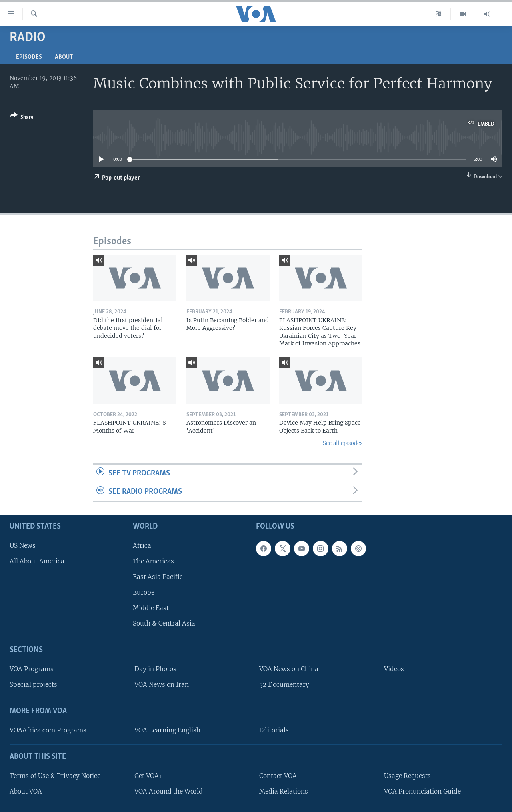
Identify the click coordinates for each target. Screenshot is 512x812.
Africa (142, 546)
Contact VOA (278, 776)
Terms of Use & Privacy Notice (55, 776)
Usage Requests (407, 776)
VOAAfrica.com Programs (48, 730)
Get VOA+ (149, 776)
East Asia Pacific (158, 577)
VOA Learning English (167, 730)
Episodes (29, 57)
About (64, 57)
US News (23, 546)
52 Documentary (284, 685)
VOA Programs (32, 669)
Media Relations (284, 791)
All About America (37, 561)
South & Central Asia (164, 623)
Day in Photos (155, 669)
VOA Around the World (169, 791)
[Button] (22, 118)
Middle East (151, 608)
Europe (144, 592)
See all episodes (343, 443)
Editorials (274, 730)
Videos (394, 669)
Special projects (33, 685)
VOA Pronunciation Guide (422, 791)
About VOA (26, 791)
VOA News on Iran (162, 685)
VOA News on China (289, 669)
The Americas (153, 561)
